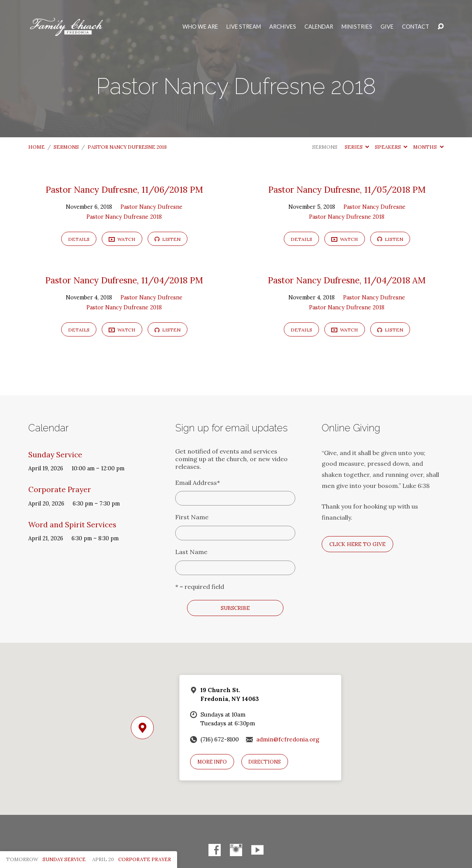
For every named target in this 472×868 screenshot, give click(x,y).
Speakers (391, 147)
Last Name (191, 552)
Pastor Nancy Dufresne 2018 (127, 147)
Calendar (319, 27)
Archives (283, 27)
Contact (416, 27)
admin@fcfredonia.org (288, 739)
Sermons (66, 147)
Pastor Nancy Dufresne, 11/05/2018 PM (347, 189)
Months (428, 147)
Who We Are (200, 27)
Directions (264, 762)
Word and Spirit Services (72, 525)
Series (357, 147)
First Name (192, 517)
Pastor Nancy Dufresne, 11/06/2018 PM (124, 189)
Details (79, 239)
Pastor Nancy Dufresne (151, 207)
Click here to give (357, 544)
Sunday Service (55, 455)
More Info (212, 762)
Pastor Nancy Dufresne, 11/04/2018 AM (347, 280)
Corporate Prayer (60, 489)
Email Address (198, 483)
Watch (122, 240)
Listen (168, 239)
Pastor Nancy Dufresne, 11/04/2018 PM (124, 280)
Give (387, 27)
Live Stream (244, 27)
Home (37, 147)
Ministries (357, 27)
